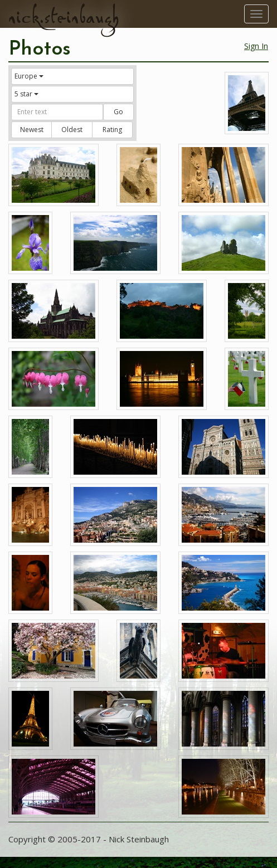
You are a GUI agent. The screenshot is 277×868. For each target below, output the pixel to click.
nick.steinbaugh (64, 17)
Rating (112, 130)
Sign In (256, 46)
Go (118, 112)
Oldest (72, 130)
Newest (32, 130)
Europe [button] (29, 76)
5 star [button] (26, 94)
